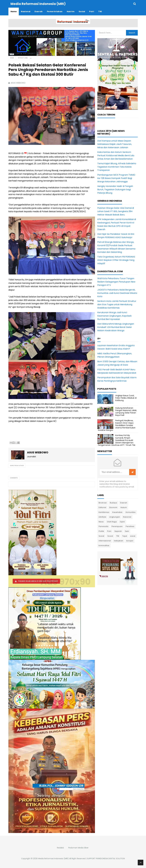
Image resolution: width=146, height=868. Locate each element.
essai (133, 536)
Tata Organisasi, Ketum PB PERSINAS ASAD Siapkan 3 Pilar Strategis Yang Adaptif (116, 260)
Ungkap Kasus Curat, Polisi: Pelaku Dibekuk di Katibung (126, 398)
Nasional (127, 517)
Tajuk (125, 536)
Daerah (124, 503)
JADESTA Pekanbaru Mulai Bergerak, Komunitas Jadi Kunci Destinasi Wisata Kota (117, 293)
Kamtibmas (104, 512)
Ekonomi (113, 507)
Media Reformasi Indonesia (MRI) (53, 859)
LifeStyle (102, 517)
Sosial (101, 536)
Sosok (110, 536)
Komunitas (131, 512)
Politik (101, 531)
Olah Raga (112, 522)
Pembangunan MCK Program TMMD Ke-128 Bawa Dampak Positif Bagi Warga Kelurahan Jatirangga (116, 178)
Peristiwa (130, 526)
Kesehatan (117, 512)
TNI (118, 536)
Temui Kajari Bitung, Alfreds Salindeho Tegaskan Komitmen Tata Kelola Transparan (117, 167)
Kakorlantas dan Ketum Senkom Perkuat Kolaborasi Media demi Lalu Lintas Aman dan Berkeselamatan (116, 155)
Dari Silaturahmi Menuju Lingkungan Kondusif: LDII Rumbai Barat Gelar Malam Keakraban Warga (116, 327)
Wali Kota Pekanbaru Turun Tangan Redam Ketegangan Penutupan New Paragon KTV (116, 282)
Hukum (124, 507)
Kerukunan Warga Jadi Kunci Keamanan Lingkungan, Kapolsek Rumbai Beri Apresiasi (114, 316)
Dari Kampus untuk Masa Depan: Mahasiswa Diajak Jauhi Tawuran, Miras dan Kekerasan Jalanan (115, 144)
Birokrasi (103, 503)
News (101, 522)
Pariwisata (104, 526)
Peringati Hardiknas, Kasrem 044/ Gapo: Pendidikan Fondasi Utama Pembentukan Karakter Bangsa (117, 425)
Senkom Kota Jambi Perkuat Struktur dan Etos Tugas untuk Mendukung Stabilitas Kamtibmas (117, 304)
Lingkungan (115, 517)
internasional (105, 541)
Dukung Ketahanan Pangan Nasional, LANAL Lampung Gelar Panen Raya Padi (126, 412)
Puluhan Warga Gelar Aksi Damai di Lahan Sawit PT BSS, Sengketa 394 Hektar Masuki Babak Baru (116, 211)
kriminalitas (104, 546)
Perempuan (117, 526)
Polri (109, 531)
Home (12, 58)
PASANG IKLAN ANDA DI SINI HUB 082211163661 (38, 581)
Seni (127, 531)
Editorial (102, 507)
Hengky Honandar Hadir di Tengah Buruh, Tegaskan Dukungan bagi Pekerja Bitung (115, 190)
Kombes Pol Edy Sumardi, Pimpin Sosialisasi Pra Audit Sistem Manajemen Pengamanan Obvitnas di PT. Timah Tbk (117, 440)
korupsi (130, 541)
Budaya (113, 503)
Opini (122, 522)
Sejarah (118, 531)
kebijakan (119, 541)
